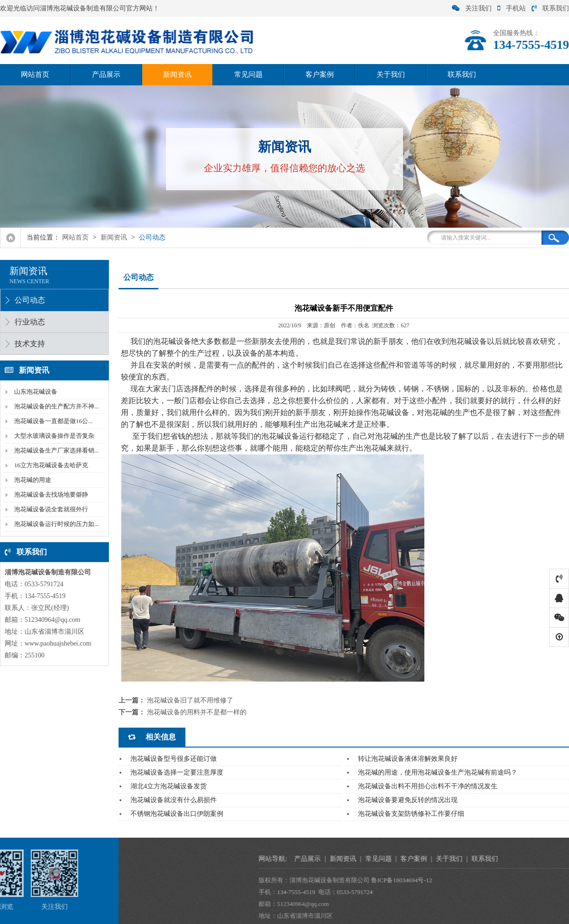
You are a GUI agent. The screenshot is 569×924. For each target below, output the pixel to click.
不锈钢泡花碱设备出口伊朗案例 (177, 814)
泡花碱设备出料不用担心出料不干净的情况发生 (428, 786)
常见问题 (248, 74)
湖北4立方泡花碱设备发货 (169, 786)
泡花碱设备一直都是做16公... (52, 421)
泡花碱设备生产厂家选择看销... (55, 450)
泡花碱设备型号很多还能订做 (174, 759)
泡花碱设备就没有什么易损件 (174, 800)
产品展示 (106, 74)
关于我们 (391, 74)
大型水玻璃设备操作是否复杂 (52, 436)
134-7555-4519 (387, 892)
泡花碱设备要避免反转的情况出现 (408, 800)
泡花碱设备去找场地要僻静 (49, 494)
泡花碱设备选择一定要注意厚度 (177, 772)
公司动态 (152, 237)
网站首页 (35, 74)
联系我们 (550, 8)
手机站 (512, 8)
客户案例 (320, 74)
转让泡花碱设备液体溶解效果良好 (408, 759)
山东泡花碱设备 (34, 392)
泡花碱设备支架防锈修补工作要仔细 (411, 814)
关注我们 (472, 8)
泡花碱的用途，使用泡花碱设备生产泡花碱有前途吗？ (438, 772)
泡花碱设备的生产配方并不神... (55, 406)
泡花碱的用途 (31, 480)
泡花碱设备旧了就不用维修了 (190, 700)
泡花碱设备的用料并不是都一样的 (197, 712)
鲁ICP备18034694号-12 (493, 880)
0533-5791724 (446, 892)
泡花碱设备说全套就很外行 (49, 509)
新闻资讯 (177, 74)
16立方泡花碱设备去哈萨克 (49, 465)
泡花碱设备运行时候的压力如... (55, 524)
